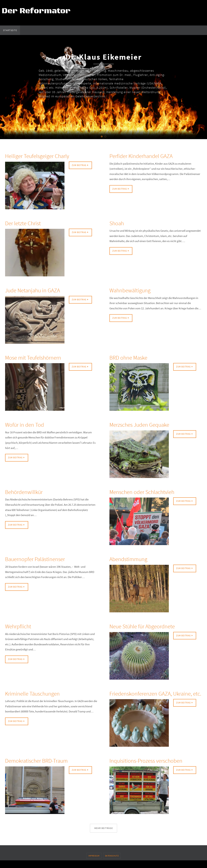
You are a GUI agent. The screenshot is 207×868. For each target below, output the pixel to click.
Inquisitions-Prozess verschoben (151, 768)
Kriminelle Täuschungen (36, 693)
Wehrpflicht (20, 626)
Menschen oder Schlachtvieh (147, 492)
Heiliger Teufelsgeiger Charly (42, 156)
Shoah (118, 223)
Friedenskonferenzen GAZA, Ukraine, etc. (145, 697)
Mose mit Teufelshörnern (37, 357)
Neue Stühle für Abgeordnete (147, 626)
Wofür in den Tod (27, 424)
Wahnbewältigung (133, 290)
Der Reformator (36, 11)
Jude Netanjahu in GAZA (37, 290)
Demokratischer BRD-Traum (41, 768)
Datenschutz (112, 863)
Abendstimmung (131, 559)
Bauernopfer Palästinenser (39, 559)
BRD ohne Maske (131, 357)
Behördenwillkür (27, 492)
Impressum (94, 863)
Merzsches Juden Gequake (144, 424)
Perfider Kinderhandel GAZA (146, 156)
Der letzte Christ (26, 223)
